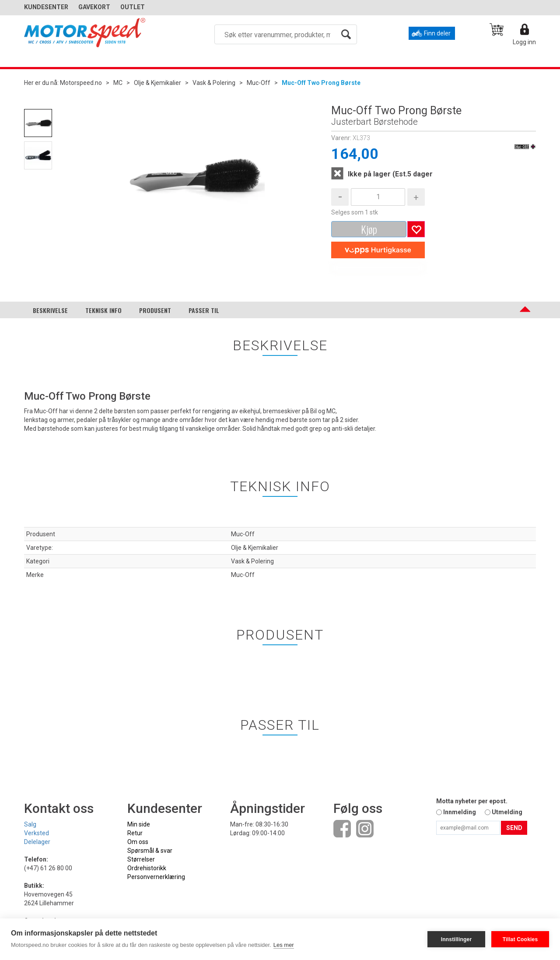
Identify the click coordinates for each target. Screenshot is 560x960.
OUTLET (133, 7)
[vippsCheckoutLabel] (378, 250)
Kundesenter (46, 7)
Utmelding (507, 812)
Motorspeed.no (81, 83)
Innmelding (460, 812)
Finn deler (437, 33)
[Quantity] (378, 197)
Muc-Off (259, 83)
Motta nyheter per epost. (472, 801)
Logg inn (524, 42)
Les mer (284, 945)
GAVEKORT (94, 7)
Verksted (37, 833)
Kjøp (369, 229)
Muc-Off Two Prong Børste (321, 83)
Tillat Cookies (520, 939)
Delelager (37, 842)
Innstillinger (457, 939)
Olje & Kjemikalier (157, 83)
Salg (30, 824)
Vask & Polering (214, 83)
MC (118, 83)
